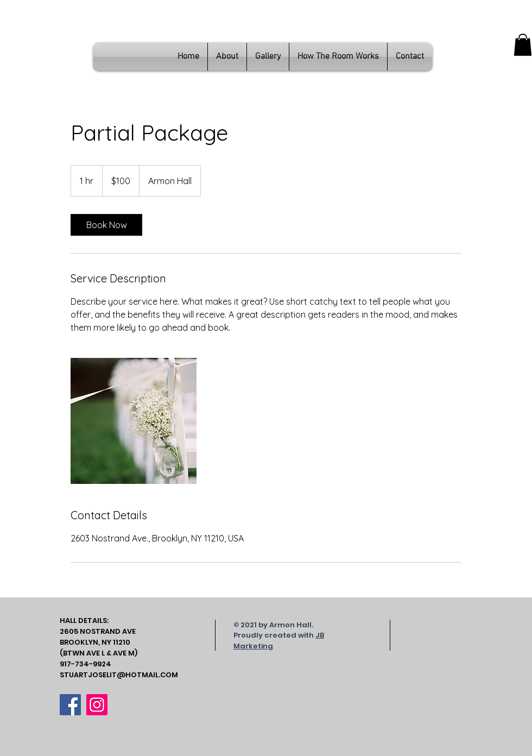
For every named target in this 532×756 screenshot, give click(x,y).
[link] (106, 225)
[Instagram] (97, 705)
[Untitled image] (134, 421)
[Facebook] (70, 705)
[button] (523, 45)
